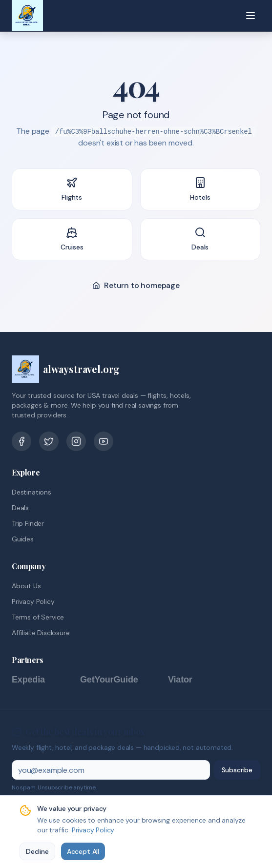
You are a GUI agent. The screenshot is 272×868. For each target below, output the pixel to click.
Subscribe (237, 770)
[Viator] (190, 680)
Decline (37, 851)
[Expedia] (41, 680)
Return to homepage (136, 285)
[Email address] (111, 770)
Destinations (31, 492)
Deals (20, 508)
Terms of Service (38, 617)
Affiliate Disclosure (41, 633)
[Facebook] (21, 441)
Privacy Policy (33, 601)
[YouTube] (104, 441)
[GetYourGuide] (119, 680)
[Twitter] (49, 441)
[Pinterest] (76, 441)
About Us (26, 586)
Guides (23, 539)
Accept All (83, 851)
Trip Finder (28, 523)
